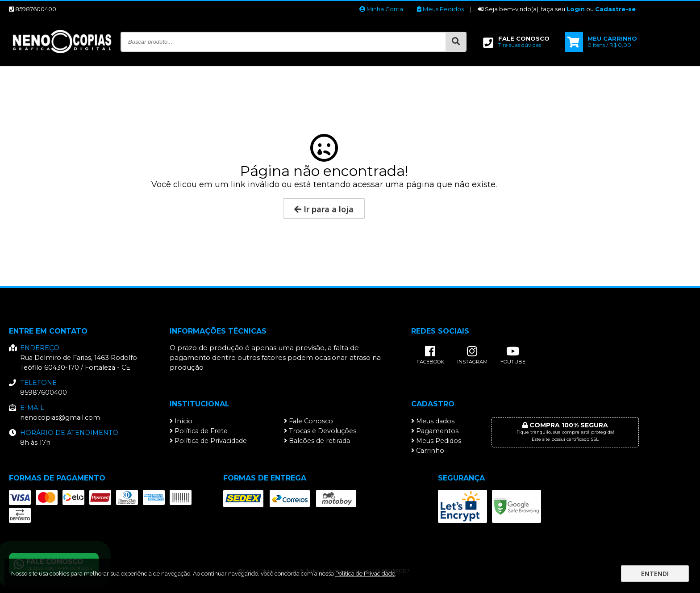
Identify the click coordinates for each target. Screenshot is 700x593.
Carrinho (428, 451)
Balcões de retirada (317, 441)
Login (576, 9)
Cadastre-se (615, 9)
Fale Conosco (308, 421)
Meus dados (433, 421)
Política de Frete (199, 431)
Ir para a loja (324, 209)
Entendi (655, 574)
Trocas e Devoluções (320, 431)
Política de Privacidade (208, 441)
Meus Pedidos (440, 9)
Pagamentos (435, 431)
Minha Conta (381, 9)
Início (181, 421)
